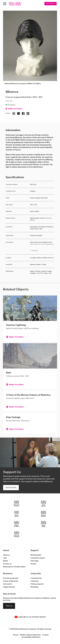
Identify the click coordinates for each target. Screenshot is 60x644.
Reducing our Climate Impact (14, 567)
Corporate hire (36, 578)
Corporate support (38, 558)
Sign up (9, 606)
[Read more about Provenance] (42, 247)
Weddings (34, 587)
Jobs (5, 558)
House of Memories (11, 581)
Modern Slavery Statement (30, 635)
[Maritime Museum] (44, 514)
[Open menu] (5, 4)
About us (7, 555)
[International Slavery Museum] (17, 514)
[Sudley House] (44, 524)
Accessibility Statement (31, 637)
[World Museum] (44, 504)
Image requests (9, 587)
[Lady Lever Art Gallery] (17, 534)
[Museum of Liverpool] (17, 504)
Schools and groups (11, 578)
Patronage (35, 561)
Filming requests (37, 584)
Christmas (35, 581)
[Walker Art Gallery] (17, 524)
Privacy (16, 635)
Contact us (7, 564)
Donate (33, 564)
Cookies (45, 635)
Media (5, 561)
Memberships (36, 555)
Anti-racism (8, 584)
